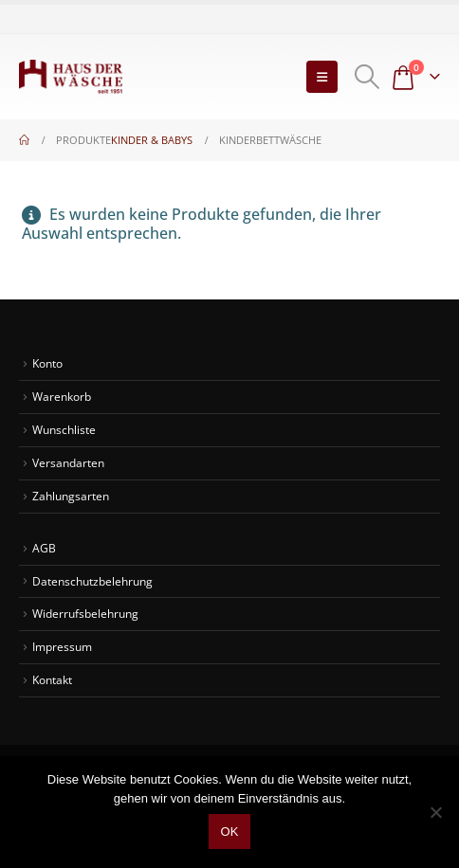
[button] (322, 77)
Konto (47, 363)
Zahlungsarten (71, 496)
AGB (44, 548)
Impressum (62, 646)
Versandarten (68, 462)
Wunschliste (64, 429)
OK (230, 832)
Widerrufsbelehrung (85, 613)
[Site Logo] (71, 77)
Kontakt (52, 679)
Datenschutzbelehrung (92, 581)
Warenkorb (62, 396)
